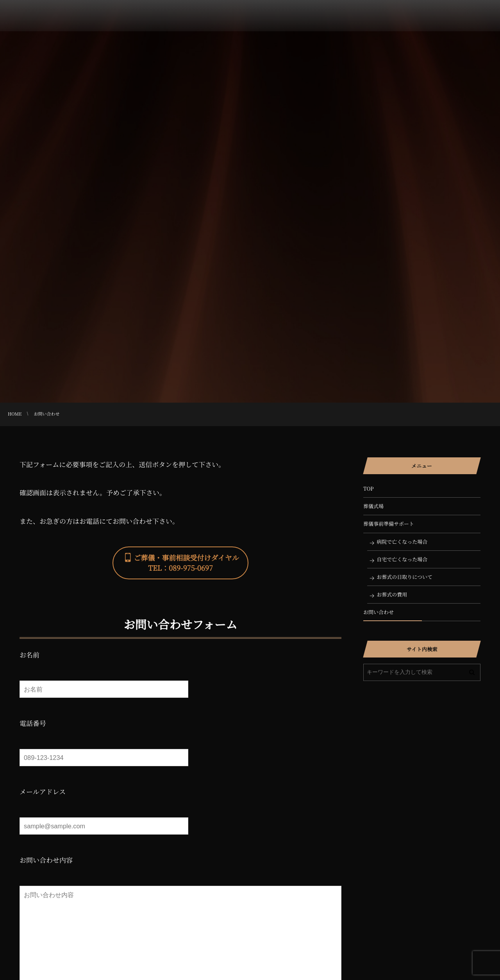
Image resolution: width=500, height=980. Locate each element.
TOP (369, 488)
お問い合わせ (379, 612)
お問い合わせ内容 (46, 860)
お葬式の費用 (392, 594)
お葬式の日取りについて (404, 577)
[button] (180, 563)
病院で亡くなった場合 (402, 542)
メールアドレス (43, 791)
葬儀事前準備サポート (389, 524)
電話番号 (33, 723)
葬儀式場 (373, 506)
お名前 (29, 655)
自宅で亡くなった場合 (402, 559)
